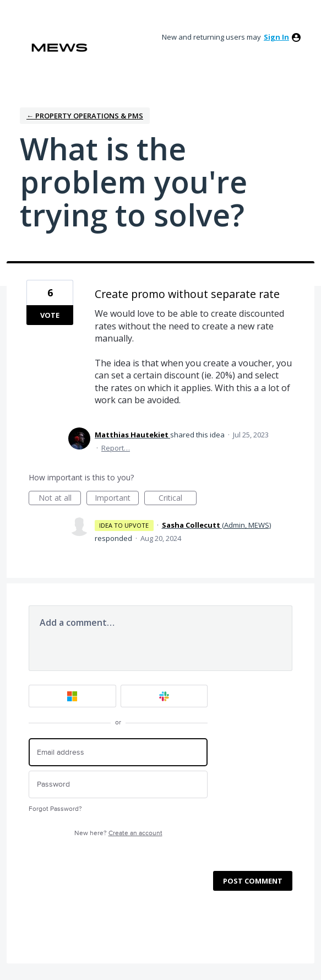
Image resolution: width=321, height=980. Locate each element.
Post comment (253, 881)
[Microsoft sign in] (72, 696)
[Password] (118, 785)
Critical (178, 499)
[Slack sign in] (164, 696)
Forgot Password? (55, 809)
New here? (118, 833)
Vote (50, 315)
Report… (116, 448)
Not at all (60, 499)
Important (117, 499)
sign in (276, 37)
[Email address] (118, 752)
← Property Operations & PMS (85, 116)
